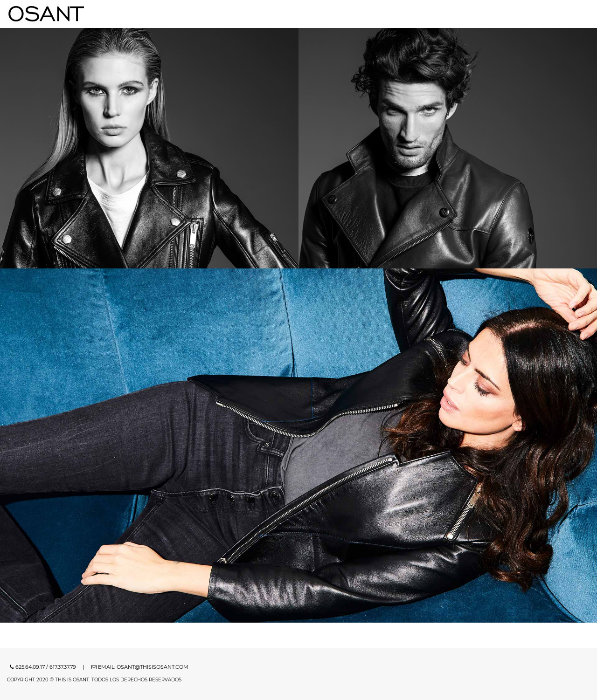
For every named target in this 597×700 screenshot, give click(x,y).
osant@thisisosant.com (153, 667)
